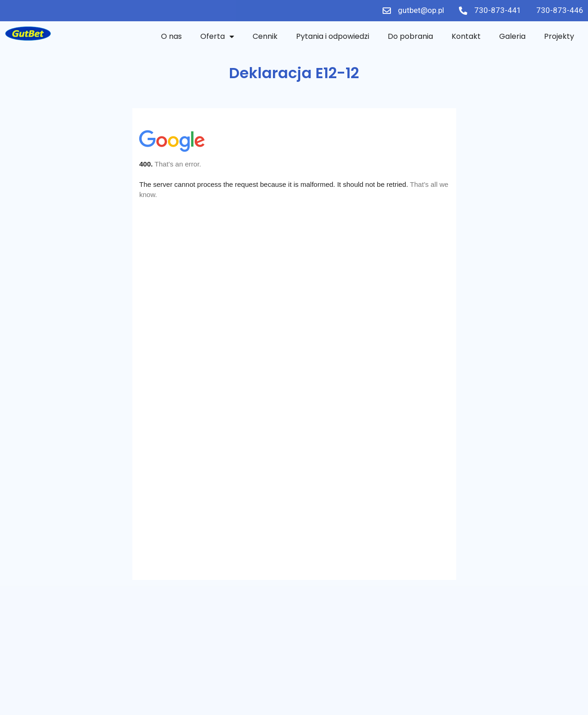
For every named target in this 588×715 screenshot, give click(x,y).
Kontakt (466, 36)
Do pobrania (410, 36)
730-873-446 (560, 10)
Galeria (512, 36)
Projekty (559, 36)
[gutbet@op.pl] (387, 11)
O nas (171, 36)
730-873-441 (498, 10)
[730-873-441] (463, 11)
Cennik (265, 36)
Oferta (217, 37)
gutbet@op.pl (421, 10)
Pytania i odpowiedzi (333, 36)
